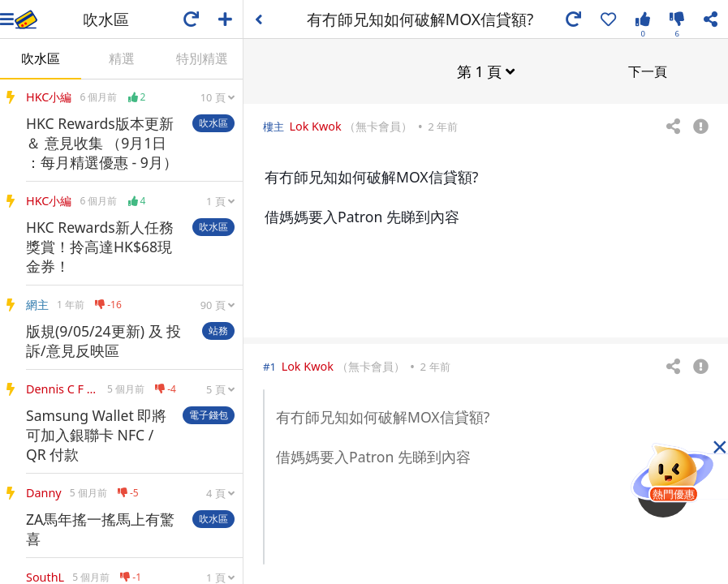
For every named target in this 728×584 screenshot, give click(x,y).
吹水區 (41, 58)
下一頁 (648, 71)
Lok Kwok (315, 125)
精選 (122, 58)
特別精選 (202, 58)
